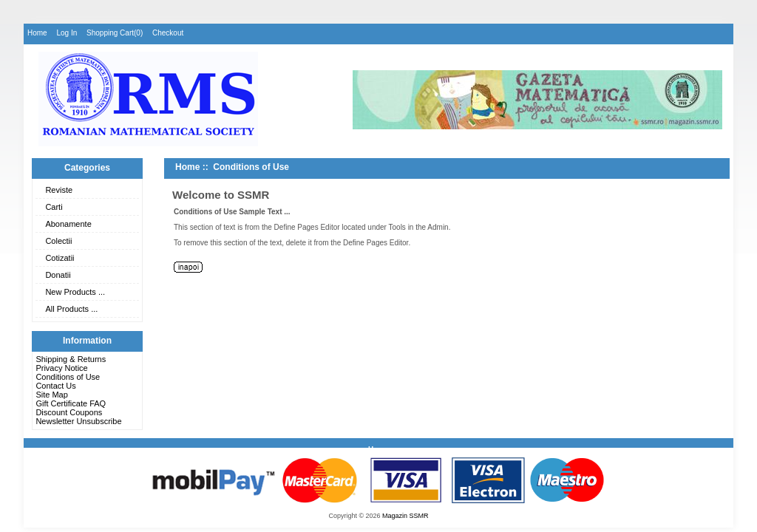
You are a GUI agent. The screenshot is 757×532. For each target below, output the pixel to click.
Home (37, 33)
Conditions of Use (68, 377)
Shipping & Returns (71, 359)
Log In (67, 33)
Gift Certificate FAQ (71, 403)
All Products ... (71, 309)
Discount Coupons (69, 412)
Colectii (58, 241)
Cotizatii (60, 258)
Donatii (58, 275)
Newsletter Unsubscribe (78, 421)
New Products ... (75, 292)
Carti (54, 207)
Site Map (51, 395)
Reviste (59, 190)
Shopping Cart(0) (115, 33)
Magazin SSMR (405, 516)
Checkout (168, 33)
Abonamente (68, 224)
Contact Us (55, 386)
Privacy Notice (61, 368)
